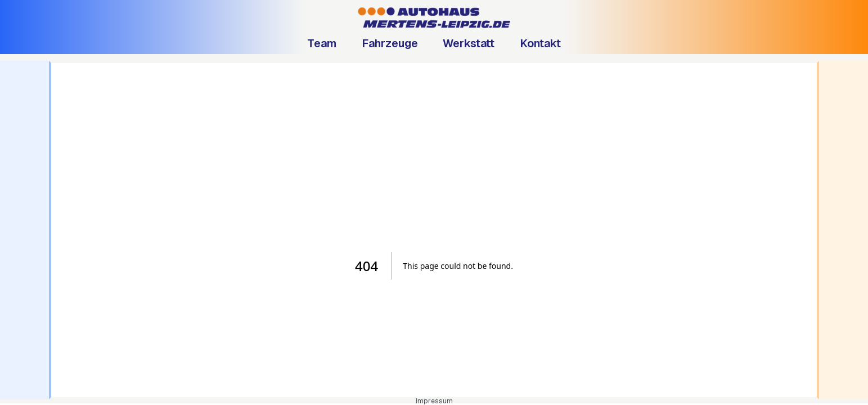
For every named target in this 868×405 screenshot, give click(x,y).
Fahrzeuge (390, 43)
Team (322, 43)
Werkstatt (469, 43)
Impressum (434, 401)
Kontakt (540, 43)
